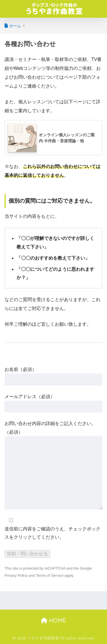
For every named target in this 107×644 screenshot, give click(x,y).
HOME (53, 620)
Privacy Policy (16, 575)
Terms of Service (50, 575)
